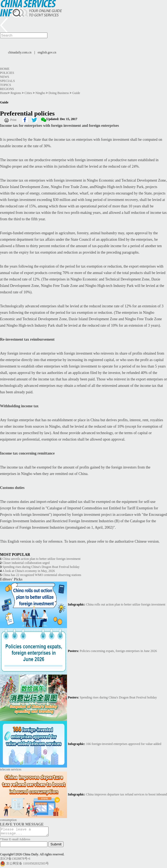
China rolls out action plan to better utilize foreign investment (126, 604)
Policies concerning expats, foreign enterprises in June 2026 (118, 651)
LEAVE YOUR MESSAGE (22, 824)
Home (5, 69)
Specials (7, 81)
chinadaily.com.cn (20, 52)
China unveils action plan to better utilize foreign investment (41, 559)
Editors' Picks (11, 579)
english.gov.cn (47, 52)
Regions (7, 89)
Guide (76, 93)
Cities (28, 93)
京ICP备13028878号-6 (15, 860)
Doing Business (59, 93)
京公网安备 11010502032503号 (27, 865)
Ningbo (40, 93)
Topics (5, 85)
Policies (7, 73)
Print (13, 120)
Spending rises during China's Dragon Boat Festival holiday (41, 567)
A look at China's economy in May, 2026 (28, 571)
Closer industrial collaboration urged (26, 563)
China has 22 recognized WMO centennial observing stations (42, 575)
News (5, 77)
